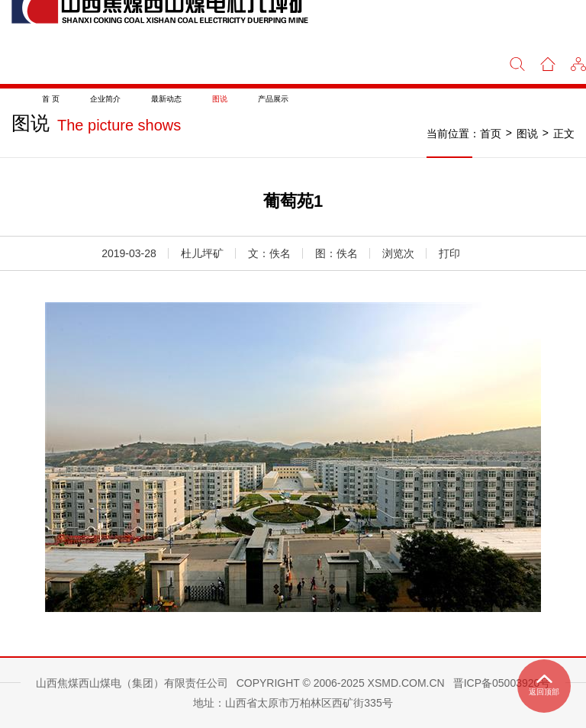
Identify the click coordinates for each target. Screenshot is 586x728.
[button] (578, 63)
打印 (449, 253)
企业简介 (105, 99)
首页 (491, 134)
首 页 (51, 99)
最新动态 (166, 99)
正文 (564, 134)
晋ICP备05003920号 (502, 683)
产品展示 (273, 99)
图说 (220, 99)
